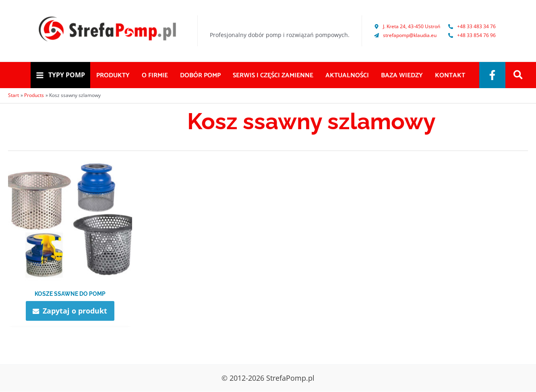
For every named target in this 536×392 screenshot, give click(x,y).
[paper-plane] (405, 35)
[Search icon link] (518, 76)
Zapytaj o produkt (75, 311)
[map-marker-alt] (407, 26)
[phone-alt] (472, 26)
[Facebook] (492, 75)
